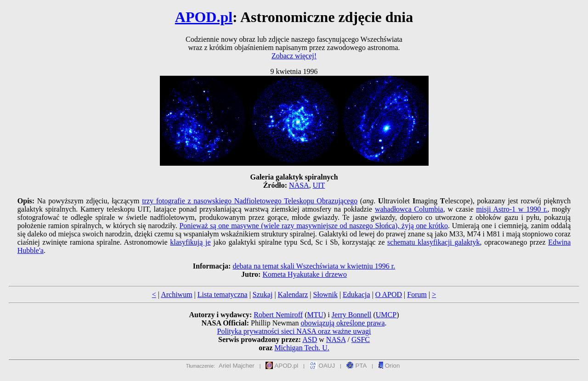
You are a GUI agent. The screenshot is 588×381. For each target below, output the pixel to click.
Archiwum (176, 294)
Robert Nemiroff (278, 315)
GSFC (361, 339)
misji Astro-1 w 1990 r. (512, 209)
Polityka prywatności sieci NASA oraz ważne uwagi (294, 331)
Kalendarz (293, 294)
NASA (299, 185)
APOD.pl (204, 17)
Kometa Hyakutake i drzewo (304, 274)
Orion (389, 366)
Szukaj (263, 294)
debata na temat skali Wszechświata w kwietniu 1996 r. (314, 266)
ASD (310, 339)
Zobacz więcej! (294, 56)
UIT (319, 185)
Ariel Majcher (237, 366)
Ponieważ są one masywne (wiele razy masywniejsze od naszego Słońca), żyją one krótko (314, 226)
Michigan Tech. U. (302, 348)
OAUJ (322, 366)
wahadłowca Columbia (409, 209)
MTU (315, 315)
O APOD (389, 294)
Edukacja (356, 294)
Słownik (325, 294)
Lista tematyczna (223, 294)
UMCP (386, 315)
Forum (417, 294)
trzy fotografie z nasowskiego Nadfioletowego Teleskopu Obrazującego (250, 201)
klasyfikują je (190, 242)
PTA (357, 366)
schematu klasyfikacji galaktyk (433, 242)
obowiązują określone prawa (342, 323)
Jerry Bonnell (352, 315)
